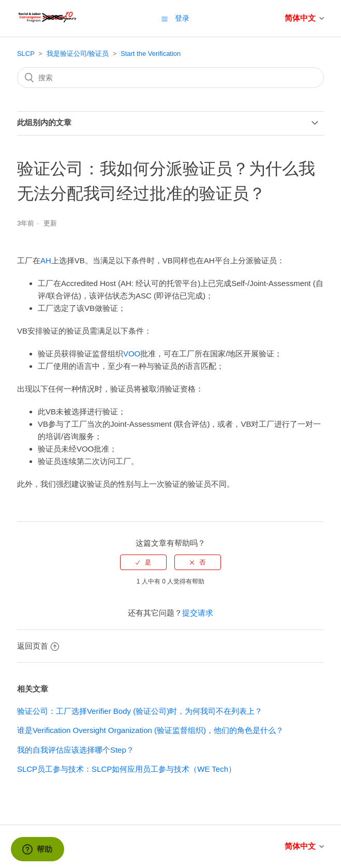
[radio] (143, 562)
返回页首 (38, 646)
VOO (132, 354)
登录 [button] (182, 18)
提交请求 (198, 613)
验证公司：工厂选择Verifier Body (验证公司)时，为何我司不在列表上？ (140, 711)
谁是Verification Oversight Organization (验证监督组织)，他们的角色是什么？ (150, 730)
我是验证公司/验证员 (78, 54)
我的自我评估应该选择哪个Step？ (76, 750)
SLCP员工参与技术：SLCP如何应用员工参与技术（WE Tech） (127, 769)
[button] (165, 19)
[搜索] (170, 78)
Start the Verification (151, 54)
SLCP (26, 54)
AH (46, 260)
